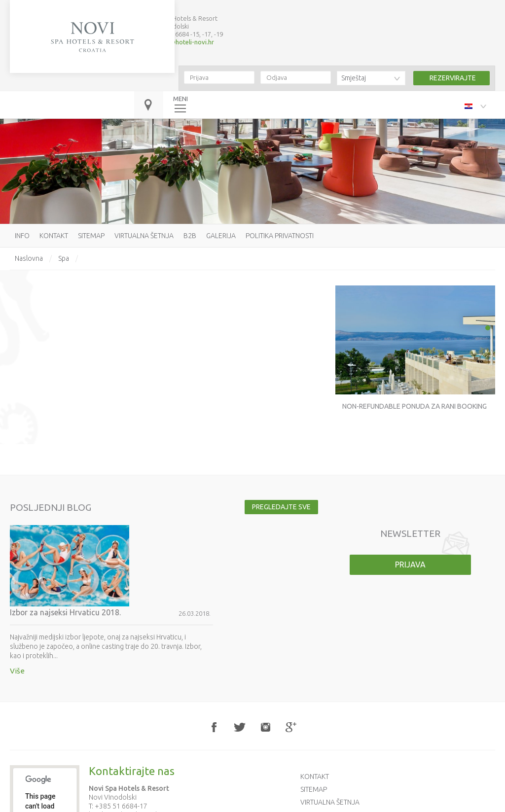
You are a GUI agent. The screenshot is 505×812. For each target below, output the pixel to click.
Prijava (410, 565)
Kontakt (54, 236)
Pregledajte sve (280, 507)
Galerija (221, 236)
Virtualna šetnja (144, 236)
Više (120, 588)
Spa (64, 258)
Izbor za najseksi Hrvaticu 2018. (169, 530)
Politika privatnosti (280, 236)
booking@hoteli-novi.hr (180, 34)
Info (22, 236)
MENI (180, 90)
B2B (190, 236)
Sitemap (91, 236)
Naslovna (29, 258)
